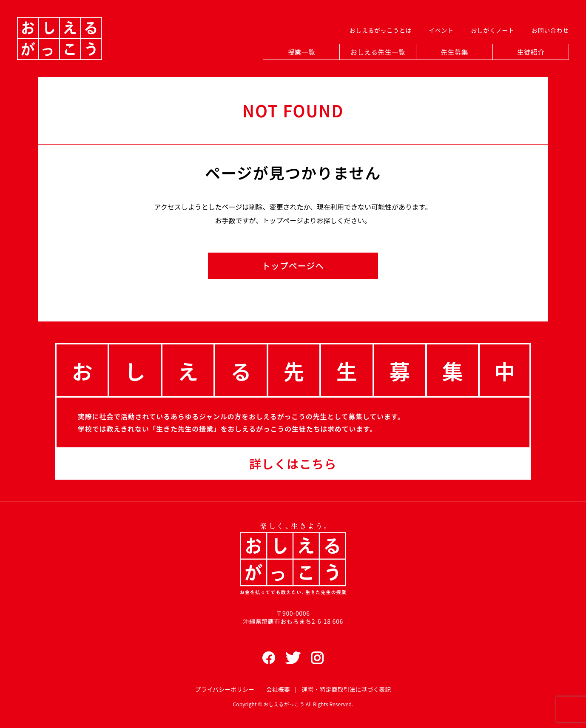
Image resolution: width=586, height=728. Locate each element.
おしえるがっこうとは (380, 30)
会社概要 (278, 689)
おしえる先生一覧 (378, 52)
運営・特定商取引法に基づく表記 (347, 689)
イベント (441, 30)
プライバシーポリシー (225, 689)
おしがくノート (493, 30)
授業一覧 (301, 52)
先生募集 (454, 52)
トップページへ (293, 266)
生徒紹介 (531, 52)
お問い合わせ (550, 30)
